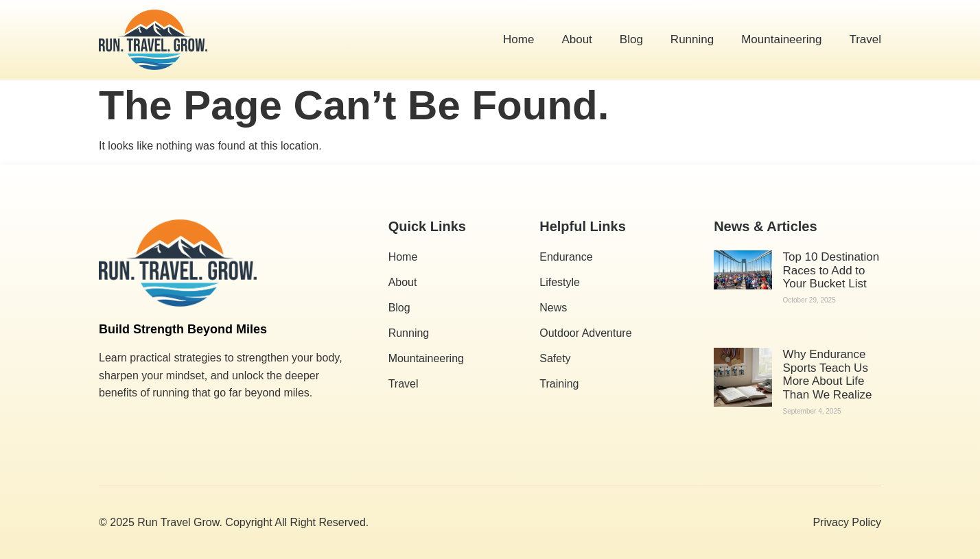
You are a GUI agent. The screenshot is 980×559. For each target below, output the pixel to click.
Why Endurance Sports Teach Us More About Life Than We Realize (827, 374)
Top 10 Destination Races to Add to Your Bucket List (831, 270)
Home (518, 39)
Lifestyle (560, 282)
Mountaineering (781, 39)
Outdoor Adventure (585, 333)
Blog (631, 39)
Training (559, 384)
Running (692, 39)
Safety (555, 358)
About (576, 39)
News (553, 308)
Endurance (566, 257)
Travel (865, 39)
